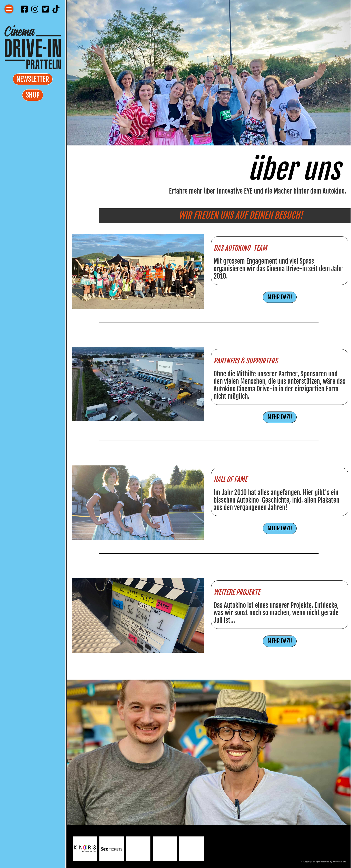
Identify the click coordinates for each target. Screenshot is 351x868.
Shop (33, 95)
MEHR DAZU (280, 297)
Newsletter (33, 79)
